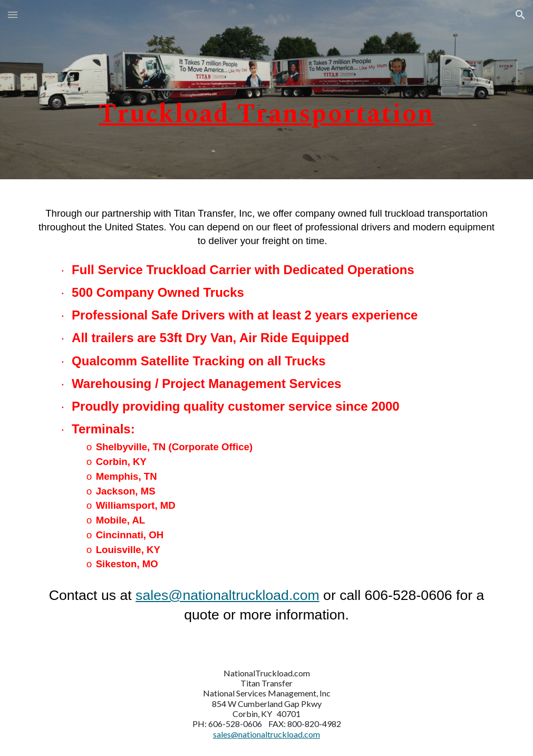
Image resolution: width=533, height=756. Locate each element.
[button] (13, 14)
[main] (267, 89)
